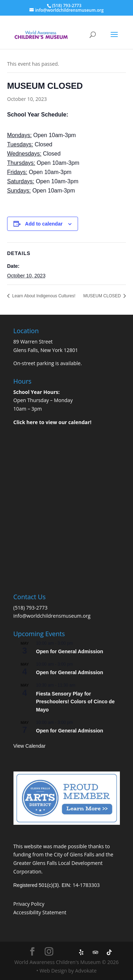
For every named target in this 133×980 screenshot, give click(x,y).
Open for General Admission (70, 651)
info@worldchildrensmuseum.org (52, 616)
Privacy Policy (29, 904)
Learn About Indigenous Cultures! (43, 296)
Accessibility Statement (40, 912)
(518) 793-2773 (31, 608)
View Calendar (30, 746)
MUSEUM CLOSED (103, 296)
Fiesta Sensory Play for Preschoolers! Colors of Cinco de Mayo (76, 702)
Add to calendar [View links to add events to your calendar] (44, 224)
